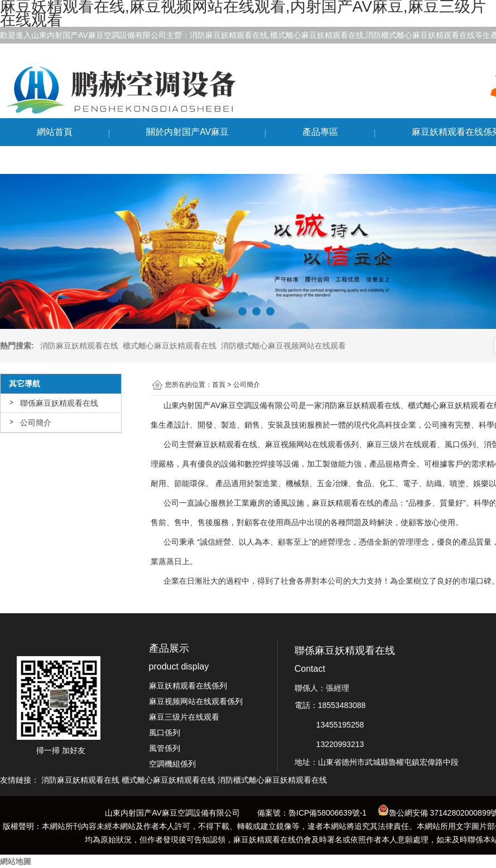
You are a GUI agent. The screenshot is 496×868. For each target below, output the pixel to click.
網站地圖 (16, 861)
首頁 (219, 385)
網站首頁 (55, 132)
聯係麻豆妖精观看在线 (81, 160)
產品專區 (320, 132)
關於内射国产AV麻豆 (187, 132)
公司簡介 (36, 423)
